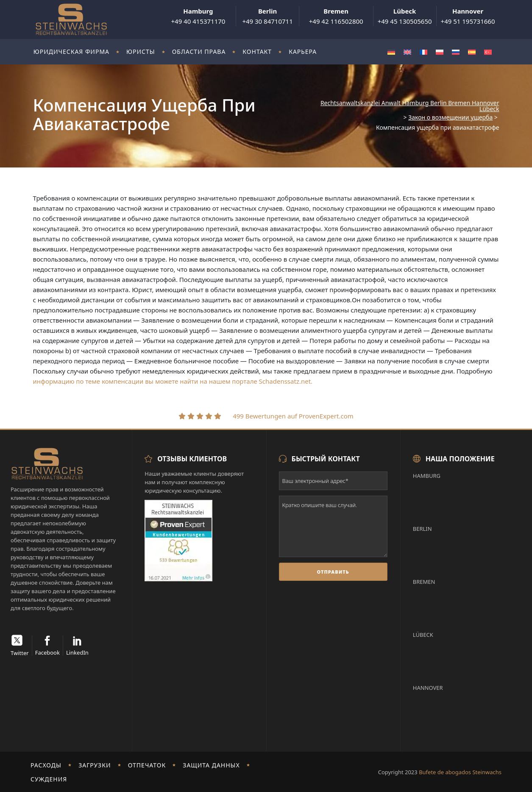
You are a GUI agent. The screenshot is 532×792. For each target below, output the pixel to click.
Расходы (46, 765)
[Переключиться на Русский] (456, 52)
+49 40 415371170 (198, 16)
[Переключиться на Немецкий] (391, 52)
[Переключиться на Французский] (423, 52)
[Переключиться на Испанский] (472, 52)
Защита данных (211, 765)
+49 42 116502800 (336, 16)
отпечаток (147, 765)
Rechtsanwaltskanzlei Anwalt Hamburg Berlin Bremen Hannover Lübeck (410, 106)
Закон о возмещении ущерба (450, 117)
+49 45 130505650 (405, 16)
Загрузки (95, 765)
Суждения (49, 779)
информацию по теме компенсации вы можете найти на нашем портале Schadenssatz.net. (173, 381)
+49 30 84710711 (267, 16)
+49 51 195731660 (468, 16)
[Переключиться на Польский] (440, 52)
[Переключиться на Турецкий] (488, 52)
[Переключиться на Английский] (407, 52)
